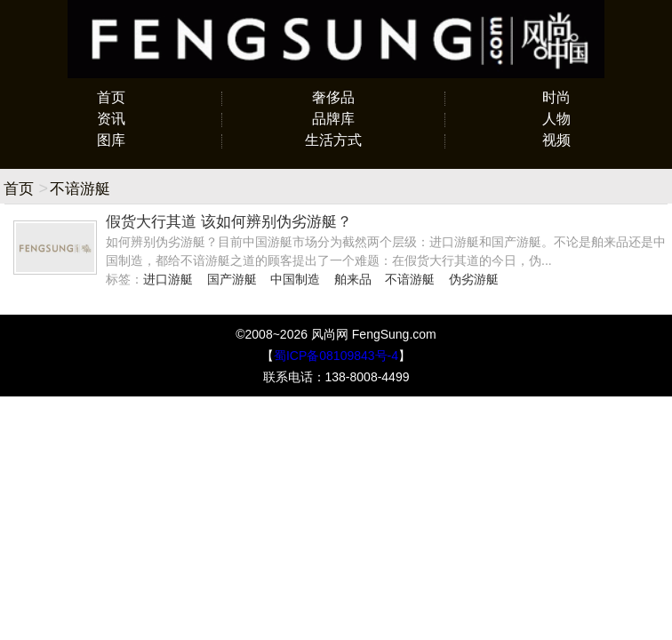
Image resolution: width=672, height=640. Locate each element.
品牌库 (333, 119)
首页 (111, 97)
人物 (556, 119)
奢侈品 (333, 97)
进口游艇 (168, 279)
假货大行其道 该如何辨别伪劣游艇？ (229, 222)
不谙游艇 (410, 279)
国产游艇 (232, 279)
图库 (111, 140)
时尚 (556, 97)
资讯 (111, 119)
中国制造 (295, 279)
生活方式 (333, 140)
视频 (556, 140)
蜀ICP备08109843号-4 (336, 356)
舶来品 (353, 279)
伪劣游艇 (474, 279)
